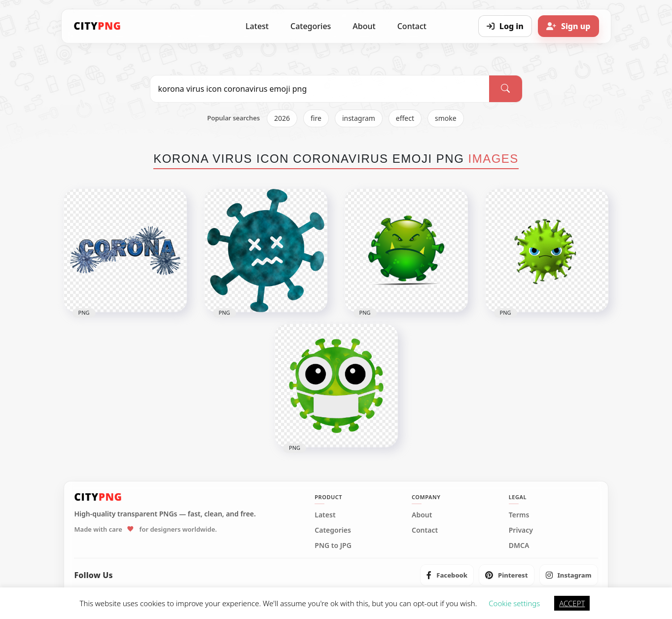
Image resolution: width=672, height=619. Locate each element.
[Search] (505, 89)
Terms (519, 515)
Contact (412, 26)
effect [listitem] (405, 118)
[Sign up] (568, 26)
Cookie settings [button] (514, 603)
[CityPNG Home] (98, 26)
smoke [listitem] (446, 118)
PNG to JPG (333, 546)
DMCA (519, 546)
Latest (257, 26)
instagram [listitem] (359, 118)
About (364, 26)
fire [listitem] (316, 118)
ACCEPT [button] (572, 603)
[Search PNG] (320, 89)
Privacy (521, 530)
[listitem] (447, 575)
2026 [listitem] (282, 118)
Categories (311, 26)
